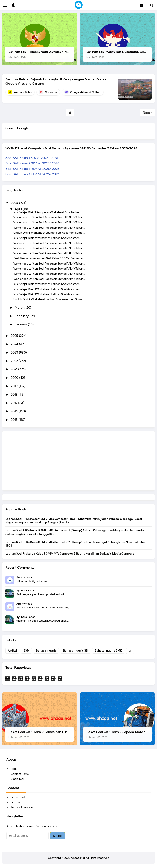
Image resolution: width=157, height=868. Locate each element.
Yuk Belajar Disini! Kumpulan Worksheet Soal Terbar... (47, 212)
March (20, 308)
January (21, 324)
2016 (15, 411)
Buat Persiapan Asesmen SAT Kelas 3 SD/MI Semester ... (50, 258)
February (22, 316)
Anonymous (24, 577)
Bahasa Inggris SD (76, 651)
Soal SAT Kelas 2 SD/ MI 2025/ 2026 (32, 163)
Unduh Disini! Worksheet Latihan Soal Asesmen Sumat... (49, 233)
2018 (15, 395)
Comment (51, 92)
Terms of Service (22, 807)
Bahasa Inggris (46, 651)
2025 (15, 336)
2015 (15, 420)
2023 (15, 353)
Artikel (12, 651)
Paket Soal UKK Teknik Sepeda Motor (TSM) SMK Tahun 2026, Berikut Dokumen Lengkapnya (119, 734)
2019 (15, 386)
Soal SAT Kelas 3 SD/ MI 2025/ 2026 (32, 169)
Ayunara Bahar (26, 591)
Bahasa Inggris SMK (108, 651)
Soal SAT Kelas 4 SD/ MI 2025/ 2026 (32, 174)
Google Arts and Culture (86, 92)
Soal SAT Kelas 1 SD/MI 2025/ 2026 (32, 158)
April (19, 209)
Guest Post (18, 797)
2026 (15, 203)
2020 (15, 378)
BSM (26, 651)
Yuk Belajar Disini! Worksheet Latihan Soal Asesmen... (47, 238)
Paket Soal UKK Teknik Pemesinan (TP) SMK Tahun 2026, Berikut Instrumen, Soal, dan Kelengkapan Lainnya (41, 734)
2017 (15, 403)
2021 (15, 369)
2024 (15, 344)
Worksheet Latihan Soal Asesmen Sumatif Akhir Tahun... (49, 217)
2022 (15, 361)
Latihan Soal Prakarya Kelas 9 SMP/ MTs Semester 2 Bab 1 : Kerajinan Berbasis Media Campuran (71, 554)
